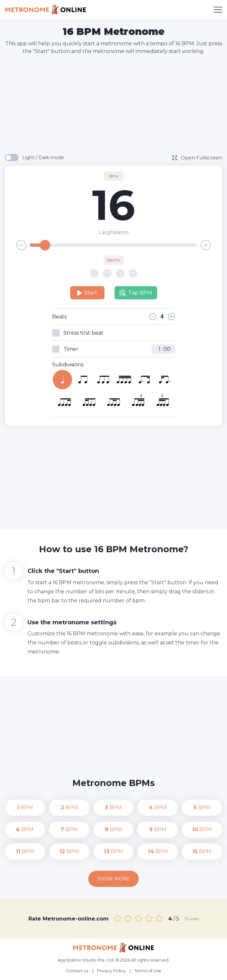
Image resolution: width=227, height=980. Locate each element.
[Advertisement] (116, 104)
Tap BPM (136, 293)
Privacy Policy (111, 971)
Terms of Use (148, 971)
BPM (25, 808)
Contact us (77, 971)
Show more (113, 879)
